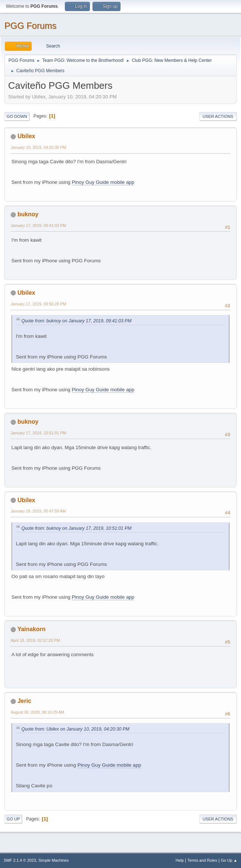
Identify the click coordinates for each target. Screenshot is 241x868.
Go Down (17, 116)
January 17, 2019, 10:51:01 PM (38, 433)
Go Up (13, 819)
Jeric (24, 701)
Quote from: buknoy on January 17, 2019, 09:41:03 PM (76, 321)
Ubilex (26, 136)
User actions (218, 116)
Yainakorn (31, 629)
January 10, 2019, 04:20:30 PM (38, 147)
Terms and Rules (202, 860)
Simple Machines (53, 860)
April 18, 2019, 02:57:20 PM (35, 640)
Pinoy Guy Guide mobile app (103, 182)
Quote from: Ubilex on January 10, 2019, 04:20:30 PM (75, 729)
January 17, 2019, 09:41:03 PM (38, 225)
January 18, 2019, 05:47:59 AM (38, 511)
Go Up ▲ (229, 860)
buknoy (28, 214)
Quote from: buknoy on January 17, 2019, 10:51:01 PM (76, 528)
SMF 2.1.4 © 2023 (20, 860)
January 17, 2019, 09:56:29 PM (38, 304)
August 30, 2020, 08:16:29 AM (37, 712)
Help (180, 860)
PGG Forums (30, 26)
